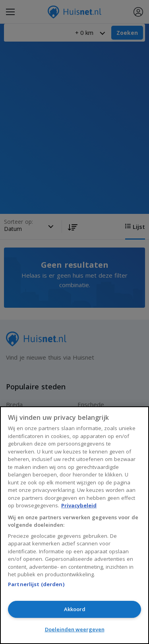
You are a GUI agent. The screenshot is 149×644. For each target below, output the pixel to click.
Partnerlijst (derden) (36, 584)
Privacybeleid (79, 505)
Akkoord (75, 609)
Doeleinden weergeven (75, 629)
